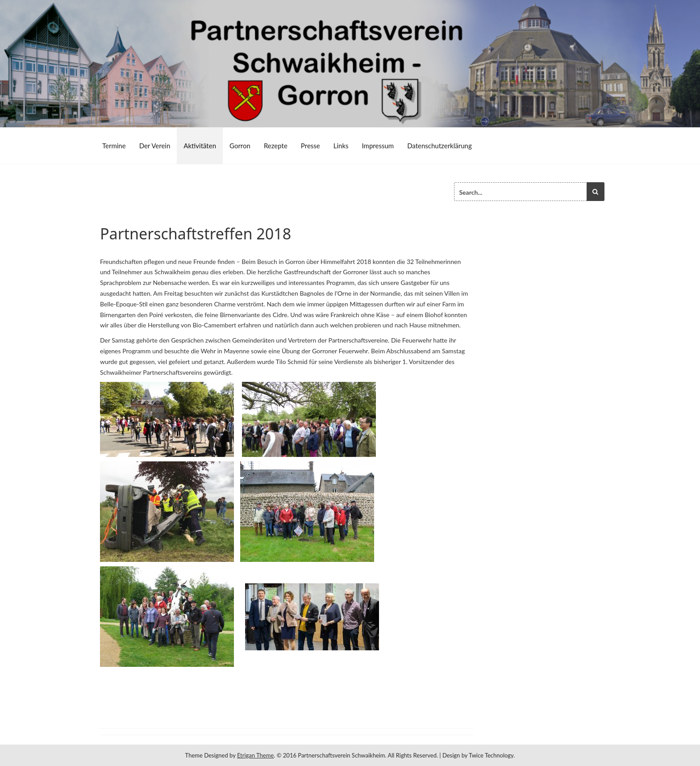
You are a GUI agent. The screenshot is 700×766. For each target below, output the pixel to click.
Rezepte (276, 146)
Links (341, 146)
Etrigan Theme (255, 755)
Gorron (240, 146)
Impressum (378, 146)
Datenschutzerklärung (440, 146)
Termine (114, 146)
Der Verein (155, 146)
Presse (310, 146)
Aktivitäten (200, 146)
